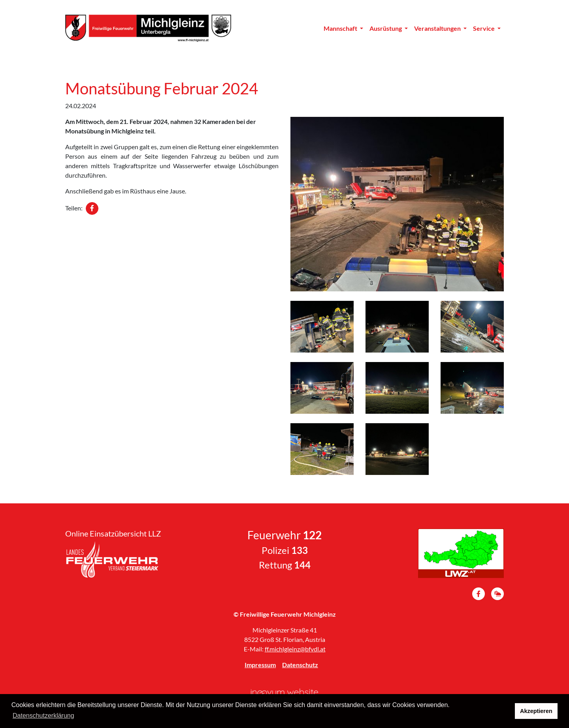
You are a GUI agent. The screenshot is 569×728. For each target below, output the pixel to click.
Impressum (260, 665)
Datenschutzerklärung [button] (43, 716)
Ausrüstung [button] (386, 28)
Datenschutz (300, 665)
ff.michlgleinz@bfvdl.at (295, 649)
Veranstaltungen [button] (438, 28)
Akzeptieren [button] (536, 711)
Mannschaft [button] (341, 28)
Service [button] (484, 28)
